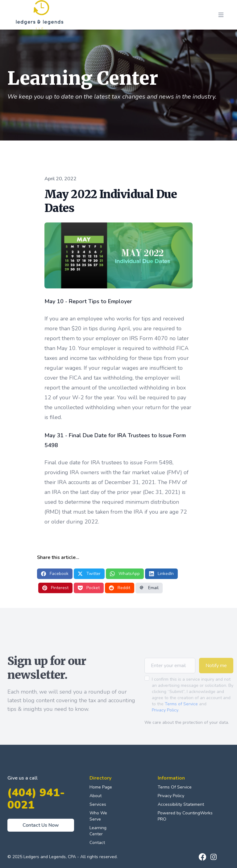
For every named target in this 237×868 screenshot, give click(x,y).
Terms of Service (181, 713)
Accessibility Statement (181, 804)
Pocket (89, 588)
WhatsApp (125, 574)
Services (98, 804)
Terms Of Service (175, 787)
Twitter (89, 574)
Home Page (101, 787)
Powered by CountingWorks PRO (185, 816)
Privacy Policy (165, 719)
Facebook (55, 574)
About (96, 796)
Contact (97, 843)
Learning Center (98, 831)
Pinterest (55, 588)
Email (149, 588)
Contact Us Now (41, 825)
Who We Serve (98, 816)
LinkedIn (161, 574)
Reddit (120, 588)
